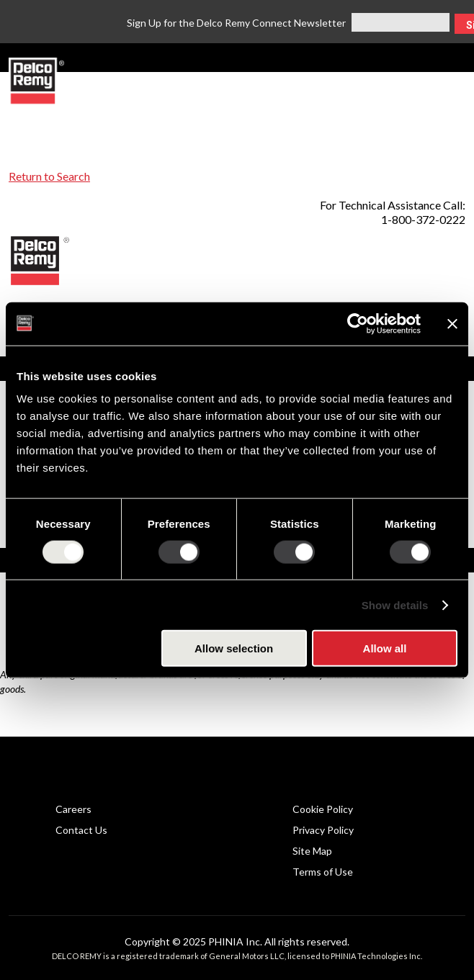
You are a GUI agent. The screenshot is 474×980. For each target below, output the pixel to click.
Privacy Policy (323, 830)
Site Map (312, 851)
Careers (73, 809)
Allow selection (234, 648)
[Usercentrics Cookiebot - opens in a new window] (358, 323)
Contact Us (81, 830)
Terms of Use (323, 872)
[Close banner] (452, 323)
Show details (395, 604)
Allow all (385, 648)
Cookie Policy (323, 809)
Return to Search (49, 176)
